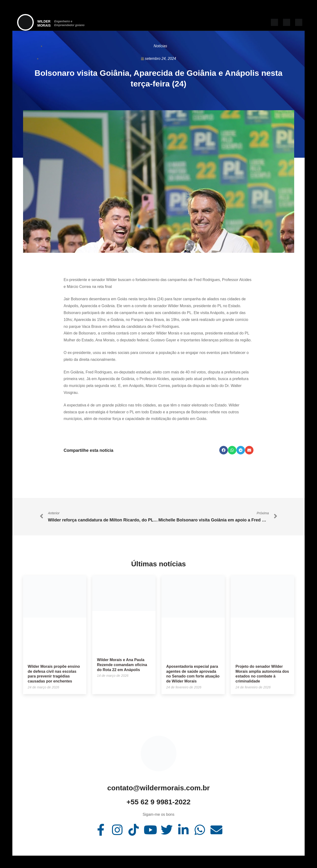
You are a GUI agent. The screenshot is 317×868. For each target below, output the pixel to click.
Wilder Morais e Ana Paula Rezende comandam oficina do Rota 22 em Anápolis (122, 665)
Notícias (161, 46)
